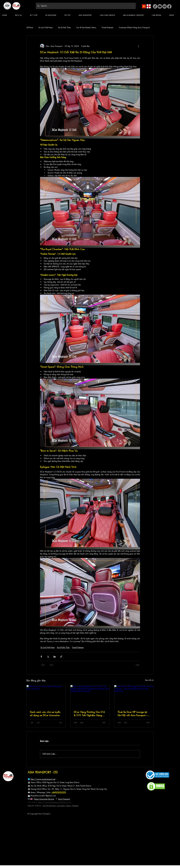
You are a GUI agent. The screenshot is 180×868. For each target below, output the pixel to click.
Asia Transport (64, 799)
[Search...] (86, 6)
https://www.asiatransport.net (43, 779)
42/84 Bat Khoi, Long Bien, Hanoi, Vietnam (61, 806)
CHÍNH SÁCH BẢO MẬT (13, 825)
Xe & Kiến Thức (65, 27)
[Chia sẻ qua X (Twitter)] (48, 657)
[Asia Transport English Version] (149, 6)
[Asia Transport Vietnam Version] (144, 6)
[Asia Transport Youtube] (160, 6)
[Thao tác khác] (138, 46)
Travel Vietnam (107, 27)
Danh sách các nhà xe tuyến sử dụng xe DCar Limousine (45, 714)
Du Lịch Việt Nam (46, 27)
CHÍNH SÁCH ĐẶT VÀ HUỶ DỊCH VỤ (16, 828)
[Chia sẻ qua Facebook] (41, 657)
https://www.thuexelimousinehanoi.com (55, 802)
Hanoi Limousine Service (44, 799)
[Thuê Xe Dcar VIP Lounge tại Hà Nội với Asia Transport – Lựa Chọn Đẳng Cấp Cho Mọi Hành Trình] (134, 696)
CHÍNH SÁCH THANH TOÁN (14, 823)
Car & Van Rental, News (86, 27)
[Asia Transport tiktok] (155, 6)
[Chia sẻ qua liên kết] (61, 657)
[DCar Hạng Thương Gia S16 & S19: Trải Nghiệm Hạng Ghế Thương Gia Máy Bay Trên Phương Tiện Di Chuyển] (90, 696)
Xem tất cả (149, 680)
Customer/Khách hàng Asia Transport (134, 27)
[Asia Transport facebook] (169, 6)
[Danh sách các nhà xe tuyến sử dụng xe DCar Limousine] (46, 696)
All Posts (30, 27)
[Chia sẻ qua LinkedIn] (55, 657)
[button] (69, 15)
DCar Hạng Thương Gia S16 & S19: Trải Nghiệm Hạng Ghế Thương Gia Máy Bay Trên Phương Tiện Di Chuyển (89, 714)
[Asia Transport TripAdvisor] (165, 6)
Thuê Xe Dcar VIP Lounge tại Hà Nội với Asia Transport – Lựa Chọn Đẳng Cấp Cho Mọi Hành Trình (132, 714)
